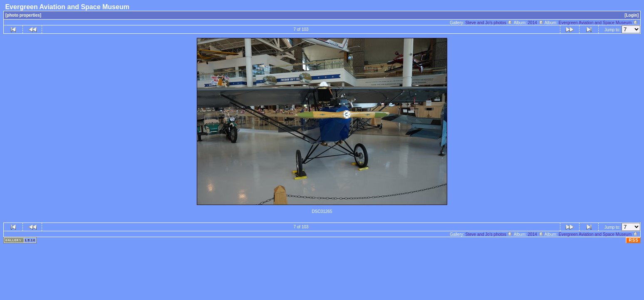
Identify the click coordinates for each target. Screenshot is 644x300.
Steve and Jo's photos (489, 23)
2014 (536, 23)
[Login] (632, 15)
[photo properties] (23, 15)
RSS (634, 240)
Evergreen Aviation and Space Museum (598, 23)
